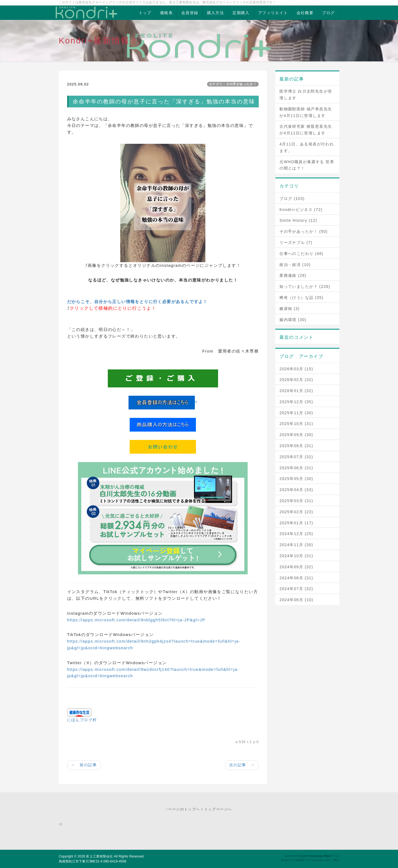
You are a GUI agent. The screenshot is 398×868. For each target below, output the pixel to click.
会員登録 (190, 13)
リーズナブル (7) (296, 243)
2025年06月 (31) (296, 468)
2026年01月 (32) (296, 391)
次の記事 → (242, 765)
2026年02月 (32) (296, 380)
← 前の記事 (84, 765)
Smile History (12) (298, 220)
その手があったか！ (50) (303, 231)
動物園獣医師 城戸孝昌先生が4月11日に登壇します (306, 112)
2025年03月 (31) (296, 501)
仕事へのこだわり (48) (301, 254)
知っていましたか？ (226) (305, 286)
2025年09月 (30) (296, 435)
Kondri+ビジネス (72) (301, 210)
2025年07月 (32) (296, 457)
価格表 (166, 13)
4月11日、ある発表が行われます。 (307, 147)
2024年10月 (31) (296, 556)
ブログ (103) (292, 199)
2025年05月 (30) (296, 479)
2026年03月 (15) (296, 369)
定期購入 (241, 13)
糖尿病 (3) (290, 309)
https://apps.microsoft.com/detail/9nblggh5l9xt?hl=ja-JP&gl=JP (136, 620)
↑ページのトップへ (183, 809)
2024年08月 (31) (296, 578)
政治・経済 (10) (295, 265)
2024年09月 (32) (296, 567)
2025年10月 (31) (296, 424)
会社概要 (305, 13)
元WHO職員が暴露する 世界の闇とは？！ (307, 165)
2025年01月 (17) (296, 523)
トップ (145, 13)
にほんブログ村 (82, 720)
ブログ (328, 13)
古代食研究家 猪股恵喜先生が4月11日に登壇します (306, 130)
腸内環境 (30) (293, 320)
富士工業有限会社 (99, 856)
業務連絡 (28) (293, 275)
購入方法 (216, 13)
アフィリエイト (273, 13)
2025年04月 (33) (296, 490)
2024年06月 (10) (296, 600)
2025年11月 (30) (296, 413)
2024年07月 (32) (296, 589)
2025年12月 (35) (296, 402)
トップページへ (218, 809)
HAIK (336, 860)
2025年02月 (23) (296, 512)
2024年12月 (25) (296, 534)
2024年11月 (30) (296, 545)
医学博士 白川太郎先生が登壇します (306, 95)
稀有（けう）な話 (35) (301, 298)
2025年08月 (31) (296, 446)
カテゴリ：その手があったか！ (233, 84)
